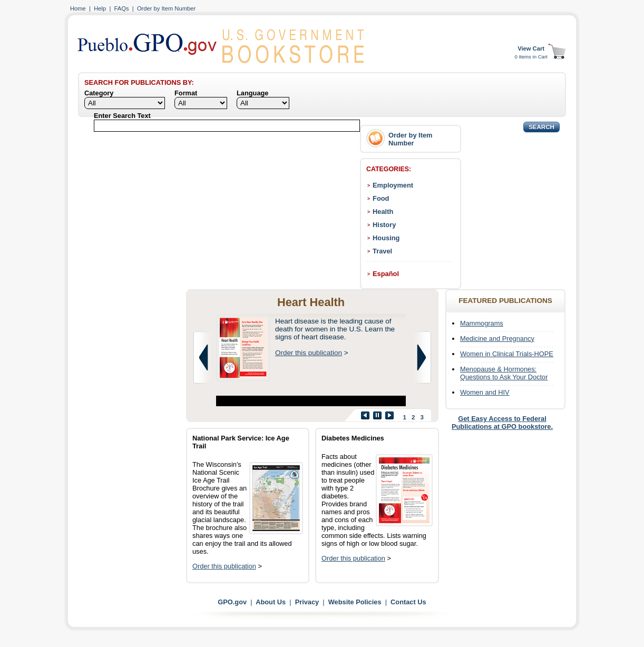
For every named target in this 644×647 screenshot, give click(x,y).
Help (100, 8)
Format (186, 93)
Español (386, 274)
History (384, 225)
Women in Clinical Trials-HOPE (507, 354)
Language (252, 93)
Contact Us (408, 602)
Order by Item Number (166, 8)
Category (99, 93)
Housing (386, 238)
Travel (382, 251)
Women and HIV (485, 392)
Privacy (307, 602)
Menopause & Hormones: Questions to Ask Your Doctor (504, 373)
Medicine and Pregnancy (497, 339)
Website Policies (355, 602)
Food (381, 198)
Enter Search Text (122, 116)
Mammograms (482, 323)
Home (78, 8)
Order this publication (309, 353)
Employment (393, 185)
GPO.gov (232, 602)
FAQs (122, 8)
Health (383, 212)
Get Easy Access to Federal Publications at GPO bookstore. (502, 423)
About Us (271, 602)
